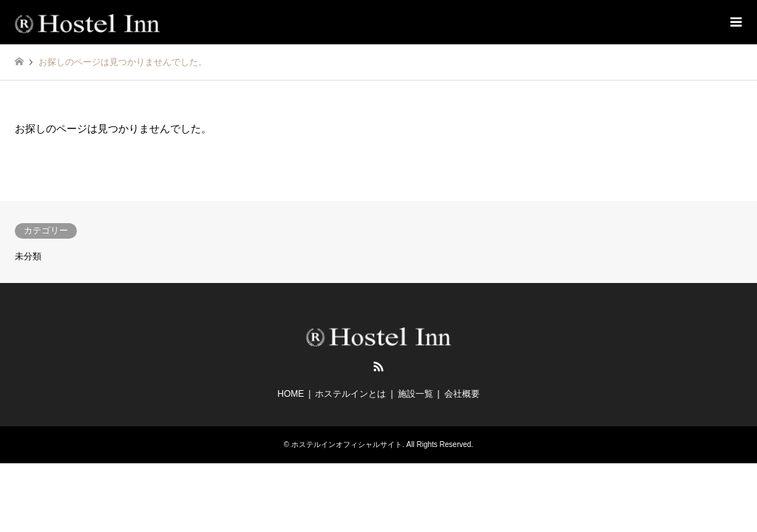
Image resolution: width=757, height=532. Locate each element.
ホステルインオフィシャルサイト (347, 444)
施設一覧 (415, 394)
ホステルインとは (350, 394)
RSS (378, 366)
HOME (291, 394)
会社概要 (462, 394)
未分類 (28, 256)
